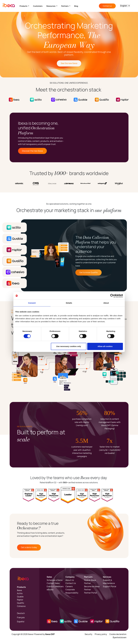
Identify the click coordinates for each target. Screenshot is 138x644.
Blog (76, 6)
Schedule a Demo (55, 580)
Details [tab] (69, 303)
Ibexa (19, 590)
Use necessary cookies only (69, 346)
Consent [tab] (32, 303)
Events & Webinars (55, 586)
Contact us (107, 6)
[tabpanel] (74, 255)
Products (24, 6)
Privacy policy (101, 634)
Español (21, 622)
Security (88, 634)
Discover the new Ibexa (32, 151)
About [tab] (106, 303)
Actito (20, 593)
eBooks (50, 590)
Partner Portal (90, 593)
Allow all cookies (105, 346)
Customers (38, 6)
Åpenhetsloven (119, 637)
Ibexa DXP (50, 634)
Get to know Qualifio (88, 272)
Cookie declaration (118, 634)
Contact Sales (53, 583)
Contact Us (71, 583)
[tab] (15, 227)
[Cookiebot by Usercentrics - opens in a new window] (112, 296)
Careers (69, 586)
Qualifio (21, 603)
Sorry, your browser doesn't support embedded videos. (100, 137)
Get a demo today (29, 547)
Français (21, 617)
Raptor (20, 600)
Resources (51, 6)
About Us (70, 580)
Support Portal (109, 586)
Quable (20, 597)
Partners (65, 6)
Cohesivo (21, 606)
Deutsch (21, 613)
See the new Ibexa (69, 63)
